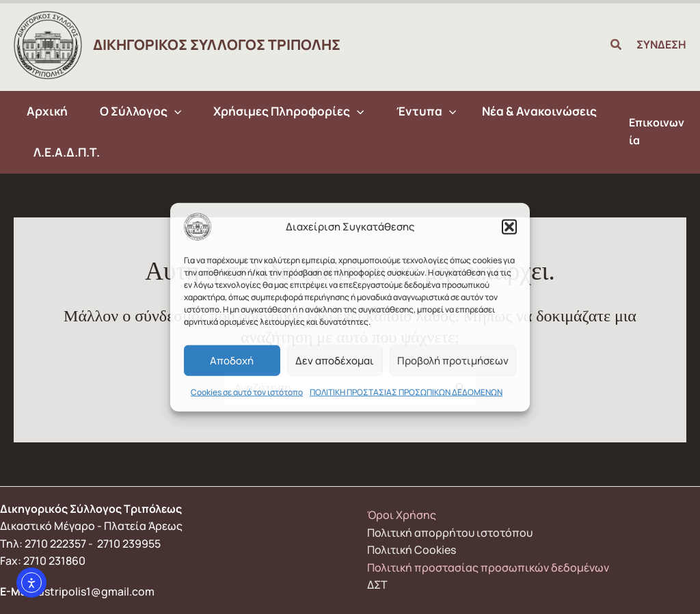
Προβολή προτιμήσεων (453, 360)
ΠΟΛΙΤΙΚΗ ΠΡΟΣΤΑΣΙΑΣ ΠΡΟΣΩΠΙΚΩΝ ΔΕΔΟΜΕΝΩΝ (406, 392)
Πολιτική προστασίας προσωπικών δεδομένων (488, 568)
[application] (172, 111)
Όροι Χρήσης (402, 515)
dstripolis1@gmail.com (96, 591)
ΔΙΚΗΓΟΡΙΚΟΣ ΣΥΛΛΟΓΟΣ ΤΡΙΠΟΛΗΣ (217, 44)
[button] (509, 227)
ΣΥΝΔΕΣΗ (661, 44)
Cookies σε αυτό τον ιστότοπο (247, 392)
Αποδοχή (232, 360)
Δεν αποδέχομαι (335, 360)
